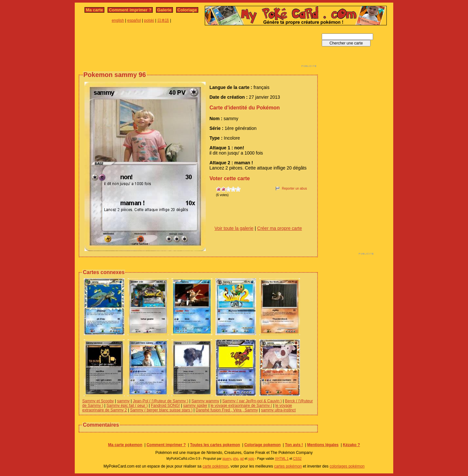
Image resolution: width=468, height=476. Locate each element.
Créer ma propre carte (279, 228)
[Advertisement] (198, 48)
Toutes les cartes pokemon (215, 445)
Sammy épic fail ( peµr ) (127, 406)
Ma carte (94, 10)
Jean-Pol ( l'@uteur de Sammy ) (161, 401)
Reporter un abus (294, 188)
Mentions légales (323, 445)
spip (251, 459)
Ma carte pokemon (125, 445)
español (134, 20)
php (235, 459)
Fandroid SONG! (165, 406)
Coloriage (187, 10)
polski (149, 20)
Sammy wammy (205, 401)
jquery (227, 459)
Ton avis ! (294, 445)
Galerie (164, 10)
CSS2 (297, 459)
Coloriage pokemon (263, 445)
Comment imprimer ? (130, 10)
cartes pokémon (288, 466)
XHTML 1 (282, 459)
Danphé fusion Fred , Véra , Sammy (227, 410)
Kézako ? (351, 445)
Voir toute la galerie (234, 228)
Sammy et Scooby (98, 401)
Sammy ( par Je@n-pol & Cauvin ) (252, 401)
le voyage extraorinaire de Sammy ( (241, 406)
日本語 (163, 20)
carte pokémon (215, 466)
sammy (123, 401)
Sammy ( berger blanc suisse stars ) (161, 410)
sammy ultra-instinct (278, 410)
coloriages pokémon (347, 466)
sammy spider (195, 406)
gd (242, 459)
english (118, 20)
